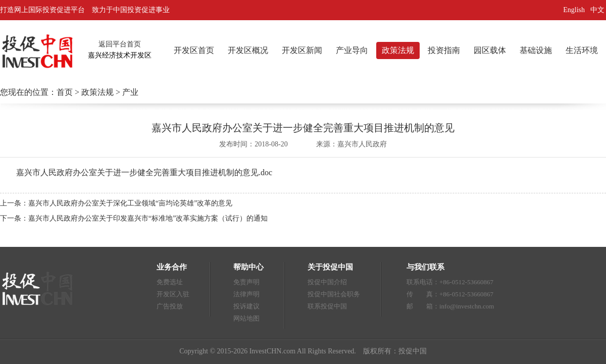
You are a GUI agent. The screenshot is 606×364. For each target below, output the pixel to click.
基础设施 (536, 50)
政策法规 (398, 50)
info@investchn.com (467, 306)
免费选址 (170, 282)
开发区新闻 (302, 50)
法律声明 (246, 294)
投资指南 (444, 50)
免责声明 (246, 282)
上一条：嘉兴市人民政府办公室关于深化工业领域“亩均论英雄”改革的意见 (116, 203)
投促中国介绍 (327, 282)
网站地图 (246, 318)
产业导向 (352, 50)
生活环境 (582, 50)
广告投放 (170, 306)
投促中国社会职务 (334, 294)
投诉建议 (246, 306)
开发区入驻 (173, 294)
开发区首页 (194, 50)
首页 (65, 92)
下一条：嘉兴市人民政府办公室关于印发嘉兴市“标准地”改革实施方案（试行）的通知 (134, 218)
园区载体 (490, 50)
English (574, 10)
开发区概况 (248, 50)
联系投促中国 (327, 306)
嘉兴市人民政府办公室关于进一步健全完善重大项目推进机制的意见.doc (144, 172)
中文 (598, 10)
